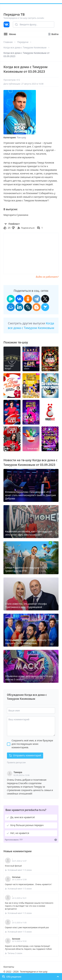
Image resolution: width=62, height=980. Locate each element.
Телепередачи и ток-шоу (34, 972)
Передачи (23, 42)
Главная (8, 42)
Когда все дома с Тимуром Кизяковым (25, 47)
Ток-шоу (21, 137)
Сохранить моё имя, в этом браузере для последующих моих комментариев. (32, 744)
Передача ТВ (14, 14)
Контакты (9, 967)
